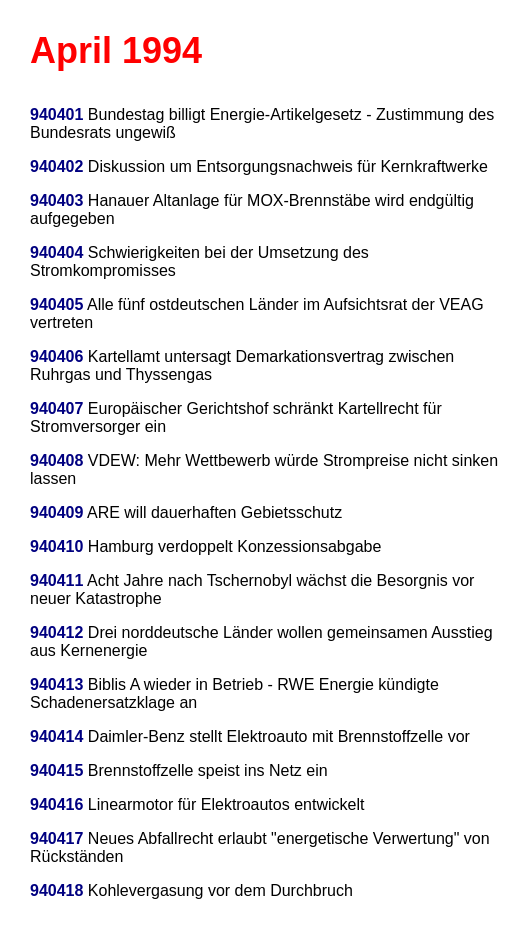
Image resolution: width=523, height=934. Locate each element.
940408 (56, 460)
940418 (56, 890)
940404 (56, 252)
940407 (56, 408)
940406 (56, 356)
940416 (56, 804)
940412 (56, 632)
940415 (56, 770)
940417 (56, 838)
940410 (56, 546)
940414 (56, 736)
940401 (56, 114)
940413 (56, 684)
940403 (56, 200)
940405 (56, 304)
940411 (56, 580)
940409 (56, 512)
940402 (56, 166)
